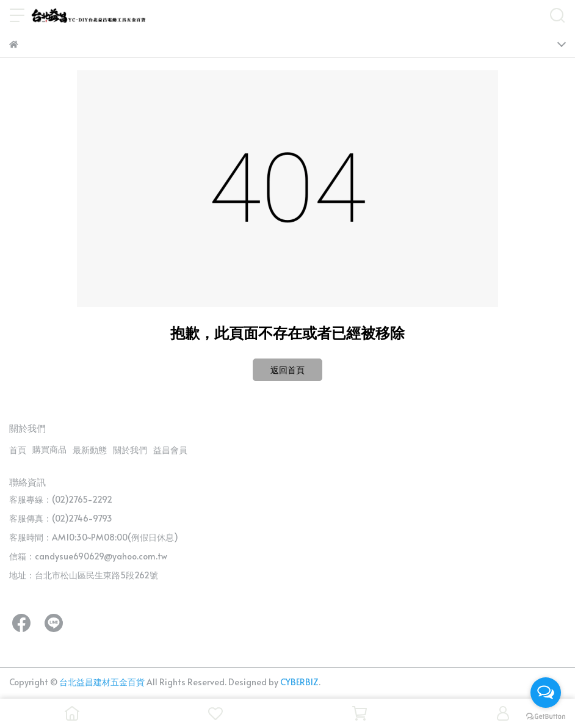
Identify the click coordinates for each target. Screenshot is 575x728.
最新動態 (90, 450)
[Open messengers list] (546, 693)
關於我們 (130, 450)
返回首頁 (287, 370)
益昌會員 (170, 450)
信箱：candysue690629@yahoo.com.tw (88, 556)
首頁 (18, 450)
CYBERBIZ (299, 682)
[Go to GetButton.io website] (546, 716)
